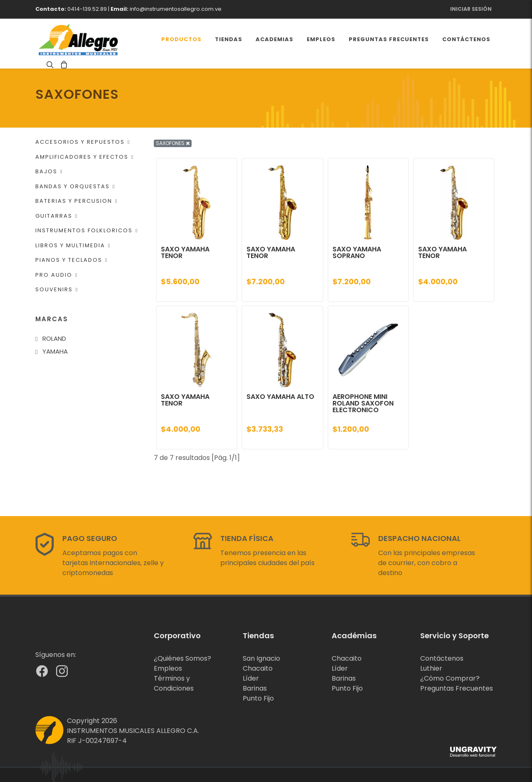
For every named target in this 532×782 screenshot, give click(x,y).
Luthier (431, 668)
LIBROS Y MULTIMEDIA (73, 245)
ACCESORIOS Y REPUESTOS (83, 142)
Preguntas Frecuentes (457, 688)
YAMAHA (55, 351)
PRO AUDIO (57, 275)
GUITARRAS (57, 216)
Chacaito (258, 668)
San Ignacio (261, 658)
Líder (251, 678)
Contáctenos (442, 658)
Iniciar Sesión (471, 9)
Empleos (168, 668)
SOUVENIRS (57, 289)
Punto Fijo (258, 698)
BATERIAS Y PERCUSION (76, 201)
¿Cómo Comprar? (450, 678)
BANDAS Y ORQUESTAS (75, 186)
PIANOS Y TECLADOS (71, 260)
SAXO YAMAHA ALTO (280, 397)
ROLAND (54, 338)
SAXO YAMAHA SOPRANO (357, 252)
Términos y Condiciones (174, 683)
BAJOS (49, 171)
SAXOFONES (173, 143)
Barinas (255, 688)
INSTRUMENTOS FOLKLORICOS (87, 230)
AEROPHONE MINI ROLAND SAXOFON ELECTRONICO (363, 403)
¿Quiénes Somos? (182, 658)
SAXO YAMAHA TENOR (185, 252)
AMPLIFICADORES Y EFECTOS (85, 157)
